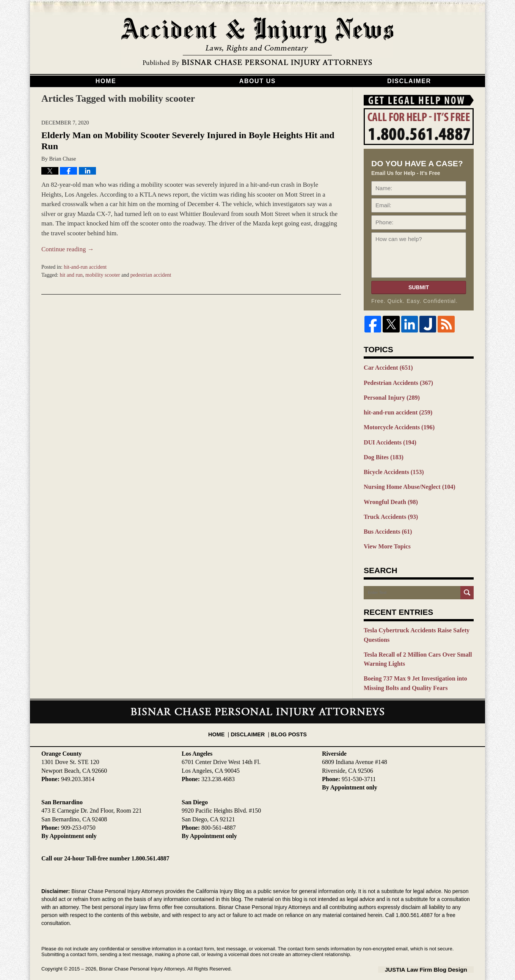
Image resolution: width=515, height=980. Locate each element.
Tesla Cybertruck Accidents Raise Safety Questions (413, 626)
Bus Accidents (386, 524)
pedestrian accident (151, 275)
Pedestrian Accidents (396, 382)
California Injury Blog (257, 43)
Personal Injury (390, 396)
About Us (257, 81)
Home (106, 81)
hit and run (71, 275)
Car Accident (387, 367)
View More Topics (385, 538)
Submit (419, 287)
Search (467, 584)
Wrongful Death (389, 496)
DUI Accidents (388, 439)
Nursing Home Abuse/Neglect (406, 481)
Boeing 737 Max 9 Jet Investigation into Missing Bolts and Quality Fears (412, 672)
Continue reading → (68, 249)
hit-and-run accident (85, 267)
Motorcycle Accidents (397, 424)
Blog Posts (287, 718)
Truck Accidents (389, 510)
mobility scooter (103, 275)
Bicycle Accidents (392, 467)
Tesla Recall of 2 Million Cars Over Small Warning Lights (414, 649)
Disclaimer (409, 81)
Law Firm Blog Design (437, 957)
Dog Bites (382, 453)
